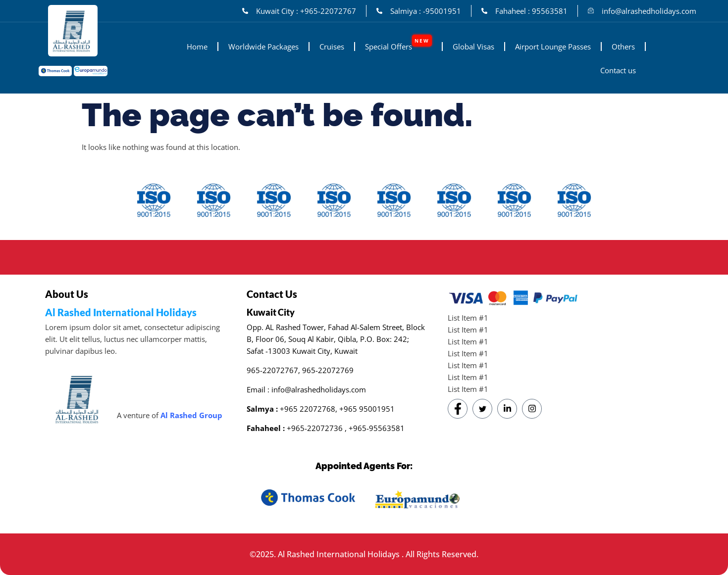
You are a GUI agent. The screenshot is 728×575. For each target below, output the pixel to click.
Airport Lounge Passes (553, 47)
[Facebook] (458, 409)
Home (197, 47)
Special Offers (398, 43)
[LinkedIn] (507, 409)
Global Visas (473, 47)
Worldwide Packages (263, 47)
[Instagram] (532, 409)
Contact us (618, 70)
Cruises (332, 47)
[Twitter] (482, 409)
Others (623, 47)
